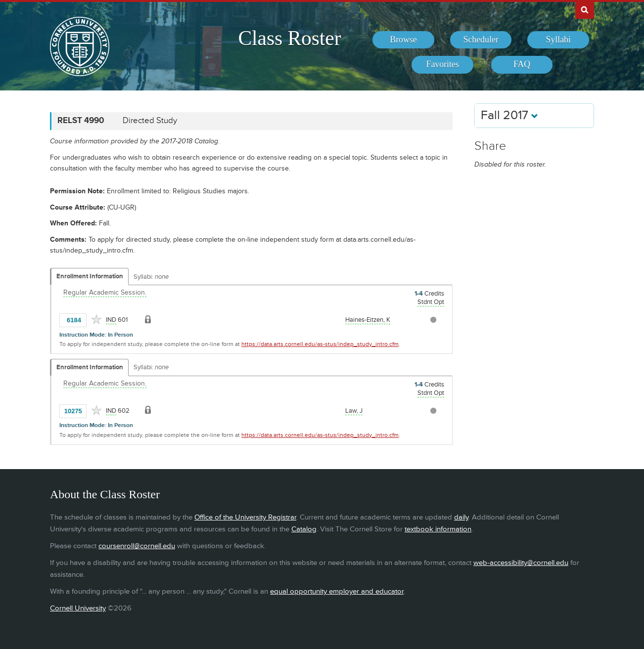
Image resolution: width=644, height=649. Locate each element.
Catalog (304, 529)
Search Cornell (585, 9)
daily (461, 517)
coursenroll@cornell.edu (137, 546)
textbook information (438, 529)
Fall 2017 (509, 115)
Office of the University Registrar (245, 517)
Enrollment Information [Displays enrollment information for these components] (90, 276)
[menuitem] (403, 40)
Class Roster (289, 38)
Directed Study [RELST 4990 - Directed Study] (150, 121)
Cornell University (78, 608)
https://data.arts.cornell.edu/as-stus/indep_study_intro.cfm (320, 344)
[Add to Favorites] (96, 319)
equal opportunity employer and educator (337, 591)
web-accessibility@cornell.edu (521, 563)
